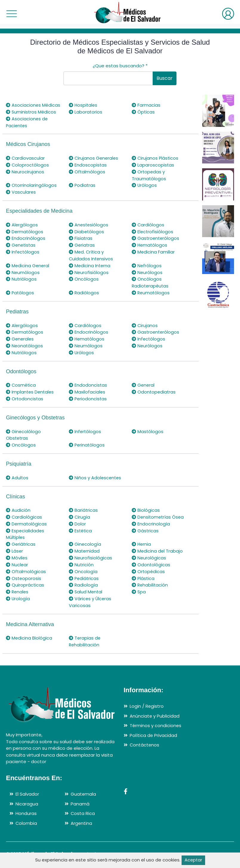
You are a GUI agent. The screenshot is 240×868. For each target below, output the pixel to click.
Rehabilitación (150, 580)
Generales (20, 336)
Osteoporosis (24, 574)
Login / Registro (147, 701)
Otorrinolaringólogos (31, 185)
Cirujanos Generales (94, 158)
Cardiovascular (25, 158)
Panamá (80, 798)
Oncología (83, 567)
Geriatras (82, 244)
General (143, 382)
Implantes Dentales (31, 389)
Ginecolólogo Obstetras (24, 432)
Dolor (77, 520)
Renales (18, 587)
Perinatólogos (87, 442)
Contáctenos (145, 740)
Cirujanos (145, 323)
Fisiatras (81, 237)
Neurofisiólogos (89, 271)
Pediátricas (84, 574)
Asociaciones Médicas (33, 105)
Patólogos (20, 291)
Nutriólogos (21, 277)
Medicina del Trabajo (158, 547)
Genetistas (21, 244)
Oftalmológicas (26, 567)
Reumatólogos (151, 291)
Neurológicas (149, 554)
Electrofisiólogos (153, 230)
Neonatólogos (25, 343)
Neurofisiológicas (91, 554)
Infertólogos (85, 428)
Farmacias (146, 105)
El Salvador (27, 789)
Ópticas (143, 112)
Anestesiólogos (89, 224)
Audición (18, 507)
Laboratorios (86, 112)
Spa (139, 587)
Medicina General (28, 264)
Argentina (82, 818)
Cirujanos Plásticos (155, 158)
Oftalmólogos (87, 171)
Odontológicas (151, 560)
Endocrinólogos (26, 237)
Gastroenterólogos (156, 237)
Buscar (165, 78)
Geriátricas (21, 540)
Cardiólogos (148, 224)
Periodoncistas (88, 396)
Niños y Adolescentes (96, 474)
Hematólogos (150, 244)
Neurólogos (147, 271)
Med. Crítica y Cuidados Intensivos (91, 254)
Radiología (83, 580)
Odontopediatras (154, 389)
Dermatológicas (27, 520)
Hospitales (83, 105)
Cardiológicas (24, 513)
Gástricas (145, 527)
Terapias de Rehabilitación (85, 637)
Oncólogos (84, 277)
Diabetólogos (87, 230)
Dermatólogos (25, 230)
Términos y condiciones (156, 720)
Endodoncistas (88, 382)
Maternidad (85, 547)
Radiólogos (84, 291)
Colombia (26, 818)
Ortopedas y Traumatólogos (149, 175)
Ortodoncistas (25, 396)
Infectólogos (23, 250)
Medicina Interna (90, 264)
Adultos (17, 474)
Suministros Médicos (31, 112)
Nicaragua (27, 798)
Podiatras (82, 185)
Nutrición (81, 560)
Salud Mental (86, 587)
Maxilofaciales (87, 389)
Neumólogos (23, 271)
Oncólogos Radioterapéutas (151, 281)
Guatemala (83, 789)
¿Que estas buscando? (120, 66)
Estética (81, 527)
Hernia (142, 540)
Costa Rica (83, 808)
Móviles (17, 554)
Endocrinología (151, 520)
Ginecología (85, 540)
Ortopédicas (149, 567)
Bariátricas (83, 507)
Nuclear (17, 560)
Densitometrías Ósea (158, 513)
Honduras (26, 808)
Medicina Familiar (153, 250)
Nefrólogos (147, 264)
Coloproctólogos (28, 164)
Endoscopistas (88, 164)
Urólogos (144, 185)
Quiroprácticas (25, 580)
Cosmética (21, 382)
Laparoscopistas (153, 164)
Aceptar (193, 860)
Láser (15, 547)
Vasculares (21, 191)
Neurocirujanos (25, 171)
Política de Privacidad (154, 730)
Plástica (143, 574)
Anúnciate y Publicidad (155, 711)
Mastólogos (148, 428)
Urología (18, 594)
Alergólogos (22, 224)
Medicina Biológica (29, 633)
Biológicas (146, 507)
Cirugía (80, 513)
